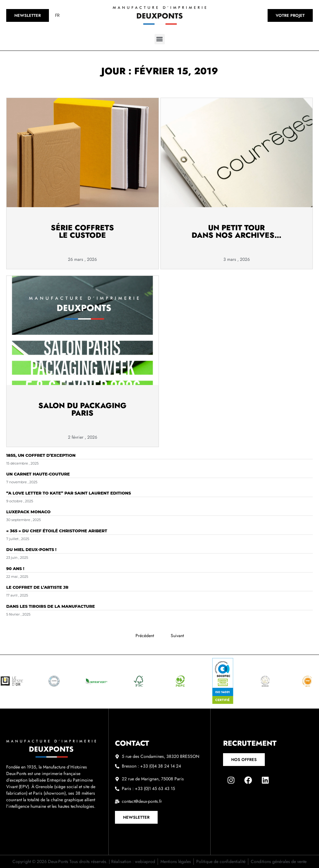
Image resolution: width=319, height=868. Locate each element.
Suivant (177, 636)
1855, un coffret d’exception (41, 455)
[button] (160, 39)
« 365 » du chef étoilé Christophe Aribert (57, 531)
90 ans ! (15, 568)
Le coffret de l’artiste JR (37, 587)
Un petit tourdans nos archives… (236, 231)
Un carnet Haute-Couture (38, 474)
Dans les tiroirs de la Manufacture (51, 606)
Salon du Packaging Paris (82, 409)
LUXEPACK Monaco (28, 512)
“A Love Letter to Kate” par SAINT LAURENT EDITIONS (69, 493)
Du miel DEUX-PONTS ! (31, 549)
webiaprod (145, 861)
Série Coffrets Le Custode (82, 231)
